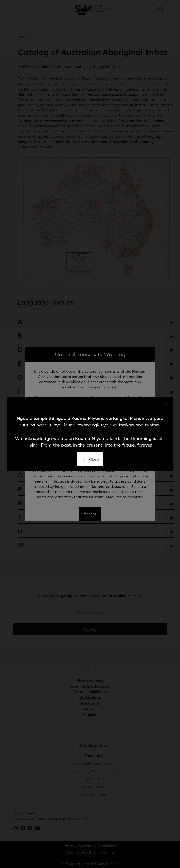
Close (90, 459)
